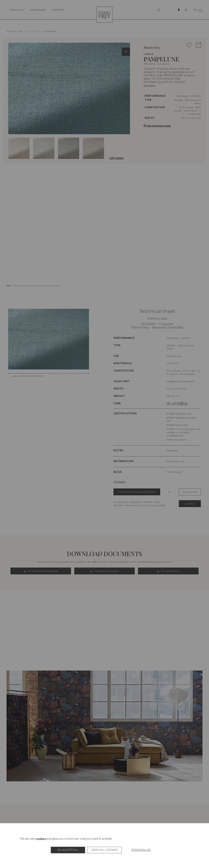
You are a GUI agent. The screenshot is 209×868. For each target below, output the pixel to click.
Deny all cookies (105, 850)
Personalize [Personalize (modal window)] (141, 850)
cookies (41, 839)
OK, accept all (68, 850)
